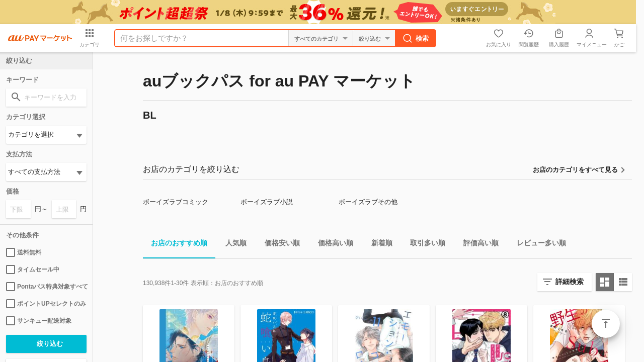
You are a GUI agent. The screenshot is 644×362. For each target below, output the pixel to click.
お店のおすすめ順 (175, 245)
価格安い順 (278, 245)
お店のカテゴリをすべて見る (575, 170)
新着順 (378, 245)
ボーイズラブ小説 (267, 202)
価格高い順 (332, 245)
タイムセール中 (33, 269)
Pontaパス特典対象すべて (46, 287)
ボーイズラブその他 (368, 202)
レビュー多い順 (537, 245)
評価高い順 (477, 245)
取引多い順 (424, 245)
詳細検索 (570, 282)
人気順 (232, 245)
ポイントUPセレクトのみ (46, 304)
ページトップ (606, 324)
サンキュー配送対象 (39, 321)
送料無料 (24, 252)
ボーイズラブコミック (176, 202)
